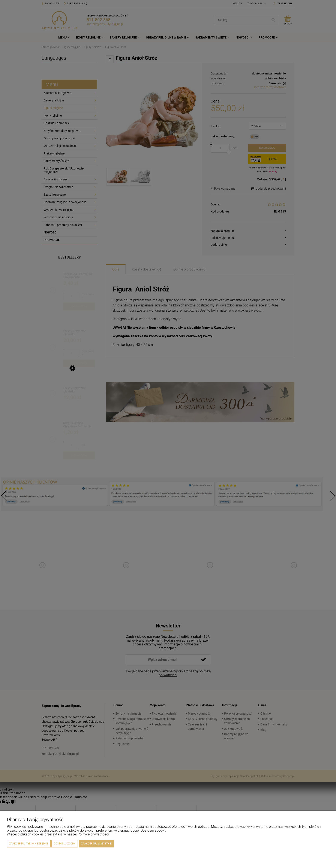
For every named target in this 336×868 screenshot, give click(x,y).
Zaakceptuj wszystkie (96, 844)
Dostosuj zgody (65, 844)
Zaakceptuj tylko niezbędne (29, 844)
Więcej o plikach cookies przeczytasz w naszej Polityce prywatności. (58, 834)
